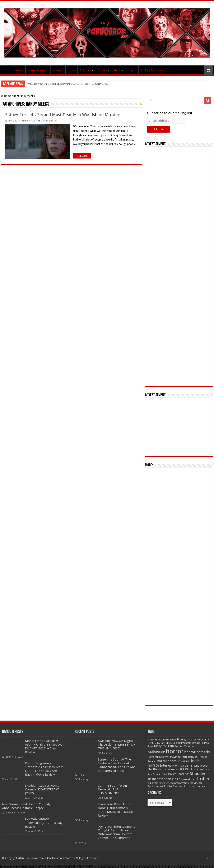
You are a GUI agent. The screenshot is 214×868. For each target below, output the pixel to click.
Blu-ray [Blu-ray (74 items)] (182, 739)
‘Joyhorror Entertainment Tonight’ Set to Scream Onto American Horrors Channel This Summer (116, 832)
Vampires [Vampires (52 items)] (188, 783)
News (18, 70)
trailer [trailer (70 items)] (151, 783)
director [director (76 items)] (170, 743)
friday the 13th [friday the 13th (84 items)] (164, 746)
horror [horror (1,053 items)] (175, 751)
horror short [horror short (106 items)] (167, 761)
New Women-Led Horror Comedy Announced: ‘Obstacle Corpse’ (26, 806)
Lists (70, 70)
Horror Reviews (37, 70)
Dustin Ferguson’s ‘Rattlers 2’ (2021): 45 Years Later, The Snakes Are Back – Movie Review (44, 769)
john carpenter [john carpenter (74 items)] (184, 766)
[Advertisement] (179, 266)
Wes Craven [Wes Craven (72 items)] (167, 786)
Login (131, 70)
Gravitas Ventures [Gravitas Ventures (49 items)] (184, 746)
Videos (57, 70)
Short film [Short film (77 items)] (183, 774)
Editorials (85, 70)
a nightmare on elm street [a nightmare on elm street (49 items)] (162, 740)
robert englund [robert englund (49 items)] (201, 770)
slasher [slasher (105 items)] (153, 779)
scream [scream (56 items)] (172, 774)
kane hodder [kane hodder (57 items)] (201, 766)
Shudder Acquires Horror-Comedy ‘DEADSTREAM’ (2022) (44, 789)
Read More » (82, 156)
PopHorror (6, 70)
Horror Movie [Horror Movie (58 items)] (169, 757)
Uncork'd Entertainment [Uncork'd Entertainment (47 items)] (168, 783)
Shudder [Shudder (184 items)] (198, 774)
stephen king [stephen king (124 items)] (169, 779)
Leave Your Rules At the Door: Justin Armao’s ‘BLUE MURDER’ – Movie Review (115, 810)
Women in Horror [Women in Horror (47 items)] (184, 786)
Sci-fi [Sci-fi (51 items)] (164, 774)
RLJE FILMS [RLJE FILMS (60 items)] (186, 769)
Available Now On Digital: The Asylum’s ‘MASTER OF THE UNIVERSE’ (68, 84)
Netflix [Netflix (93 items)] (152, 769)
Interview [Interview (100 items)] (167, 766)
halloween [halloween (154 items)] (156, 752)
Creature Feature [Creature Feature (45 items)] (156, 743)
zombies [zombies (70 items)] (200, 786)
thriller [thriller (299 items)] (202, 779)
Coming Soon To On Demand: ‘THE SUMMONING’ (112, 789)
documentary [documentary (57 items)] (184, 743)
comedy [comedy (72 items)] (204, 739)
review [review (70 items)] (175, 769)
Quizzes (102, 70)
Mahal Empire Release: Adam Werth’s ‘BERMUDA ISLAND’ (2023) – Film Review (43, 747)
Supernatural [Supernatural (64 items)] (187, 779)
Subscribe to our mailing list (170, 113)
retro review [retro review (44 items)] (164, 770)
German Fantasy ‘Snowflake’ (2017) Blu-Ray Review (44, 823)
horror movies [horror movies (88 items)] (188, 757)
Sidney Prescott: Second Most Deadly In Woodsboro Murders (63, 115)
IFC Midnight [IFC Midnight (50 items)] (183, 761)
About (117, 70)
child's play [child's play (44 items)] (193, 740)
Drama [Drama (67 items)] (196, 743)
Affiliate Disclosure (152, 70)
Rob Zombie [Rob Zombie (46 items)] (154, 774)
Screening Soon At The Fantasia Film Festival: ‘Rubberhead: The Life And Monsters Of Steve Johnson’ (105, 767)
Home (6, 96)
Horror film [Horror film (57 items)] (154, 757)
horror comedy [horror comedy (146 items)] (197, 752)
